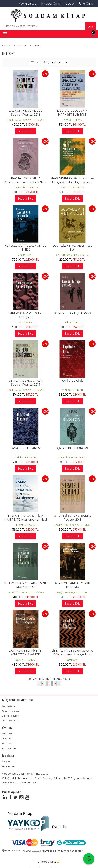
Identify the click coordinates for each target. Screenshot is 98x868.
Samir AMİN (25, 322)
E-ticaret (43, 862)
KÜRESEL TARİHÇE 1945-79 (73, 313)
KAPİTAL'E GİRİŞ (72, 381)
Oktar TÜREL (73, 322)
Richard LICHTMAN (73, 120)
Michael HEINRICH (72, 390)
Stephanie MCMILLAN (26, 187)
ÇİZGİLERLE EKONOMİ (73, 448)
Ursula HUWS (26, 255)
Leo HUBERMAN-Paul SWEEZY (72, 255)
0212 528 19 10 (10, 783)
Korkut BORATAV (25, 660)
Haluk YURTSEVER (25, 457)
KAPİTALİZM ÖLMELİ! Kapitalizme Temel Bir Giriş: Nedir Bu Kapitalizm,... (26, 182)
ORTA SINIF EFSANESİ (26, 448)
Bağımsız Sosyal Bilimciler (72, 592)
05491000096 (28, 783)
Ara (91, 27)
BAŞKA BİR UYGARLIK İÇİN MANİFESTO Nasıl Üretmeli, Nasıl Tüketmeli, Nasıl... (26, 520)
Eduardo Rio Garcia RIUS (73, 457)
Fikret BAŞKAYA (25, 525)
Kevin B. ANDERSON (73, 187)
